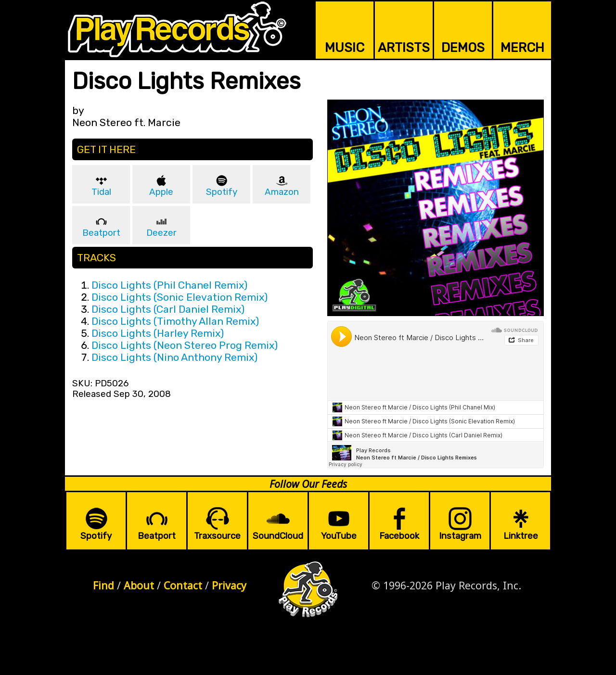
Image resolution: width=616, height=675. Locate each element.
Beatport (101, 233)
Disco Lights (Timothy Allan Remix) (175, 321)
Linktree (521, 536)
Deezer (161, 233)
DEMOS (463, 48)
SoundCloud (278, 536)
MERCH (522, 48)
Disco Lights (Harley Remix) (158, 333)
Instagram (460, 536)
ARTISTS (404, 48)
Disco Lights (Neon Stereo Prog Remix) (185, 345)
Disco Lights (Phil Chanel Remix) (169, 285)
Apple (161, 192)
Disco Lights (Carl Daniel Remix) (168, 309)
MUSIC (345, 48)
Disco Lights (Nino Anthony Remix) (174, 357)
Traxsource (217, 536)
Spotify (222, 192)
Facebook (399, 536)
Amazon (282, 192)
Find (103, 585)
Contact (183, 585)
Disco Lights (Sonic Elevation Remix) (180, 297)
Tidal (101, 192)
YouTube (339, 536)
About (139, 585)
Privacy (229, 585)
